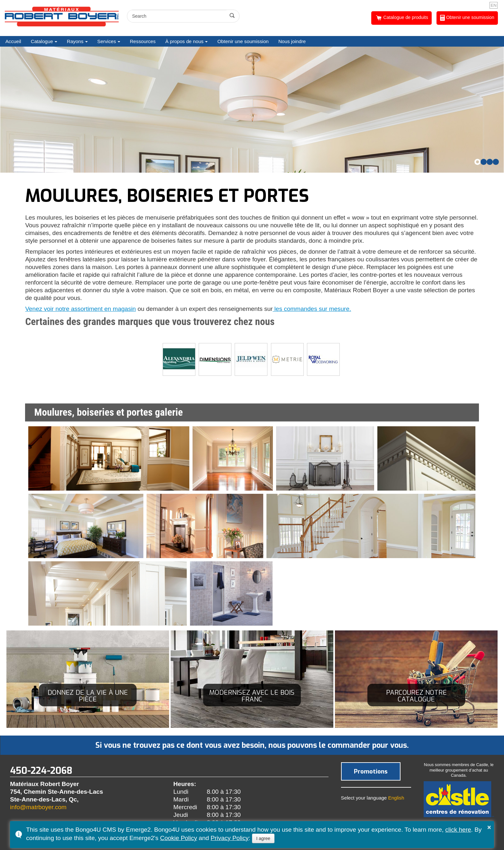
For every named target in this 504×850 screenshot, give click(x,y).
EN (494, 5)
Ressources (143, 41)
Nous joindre (292, 41)
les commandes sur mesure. (312, 309)
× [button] (489, 827)
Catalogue (42, 41)
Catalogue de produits (402, 18)
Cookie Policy (179, 838)
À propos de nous (184, 41)
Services (107, 41)
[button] (477, 162)
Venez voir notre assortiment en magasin (80, 309)
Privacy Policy (230, 838)
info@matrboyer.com (38, 807)
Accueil (13, 41)
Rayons (75, 41)
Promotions (371, 771)
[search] (178, 16)
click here (458, 830)
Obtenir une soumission (467, 18)
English (396, 798)
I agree (263, 838)
